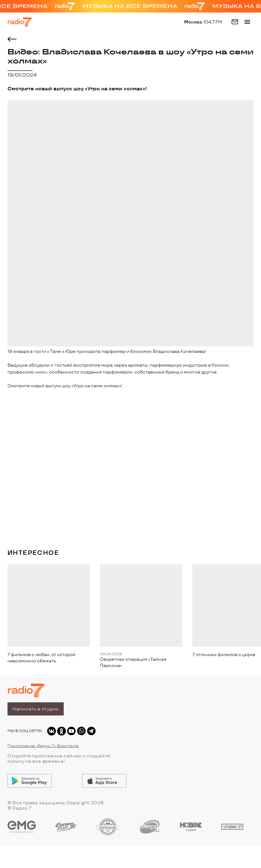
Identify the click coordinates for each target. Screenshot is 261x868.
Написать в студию (36, 709)
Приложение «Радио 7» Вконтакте (43, 746)
